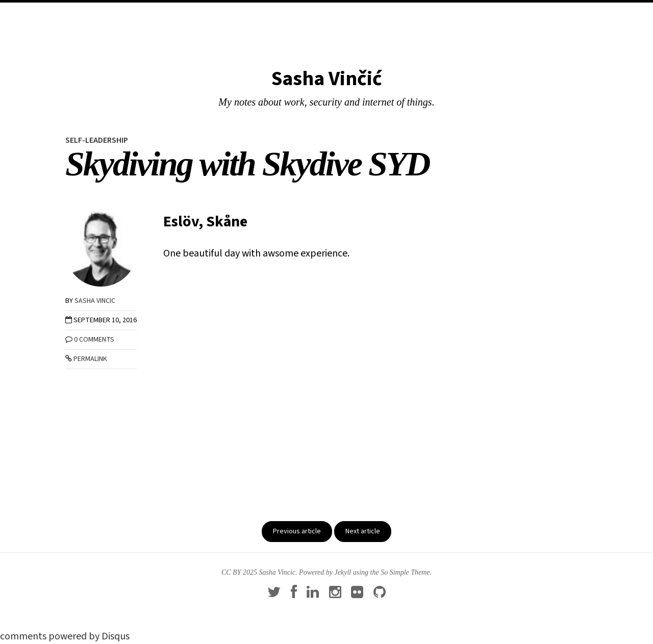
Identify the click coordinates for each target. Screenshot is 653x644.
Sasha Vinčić (327, 79)
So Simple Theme (405, 572)
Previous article (297, 531)
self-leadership (97, 140)
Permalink (86, 359)
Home (296, 13)
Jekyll (343, 572)
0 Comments (94, 340)
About (355, 13)
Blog (325, 13)
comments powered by (65, 636)
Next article (363, 531)
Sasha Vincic (95, 301)
